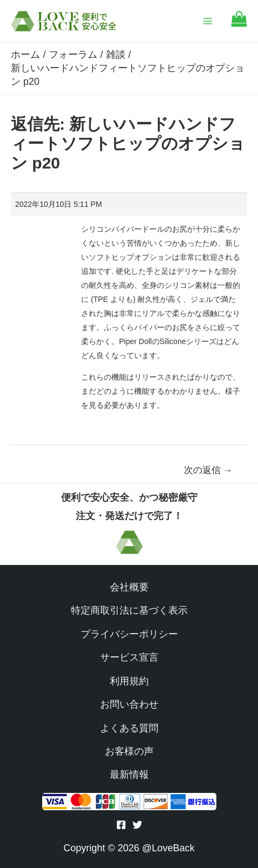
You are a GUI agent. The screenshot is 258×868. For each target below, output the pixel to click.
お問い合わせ (129, 704)
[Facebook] (121, 825)
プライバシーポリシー (129, 634)
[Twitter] (137, 825)
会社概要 (129, 587)
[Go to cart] (239, 24)
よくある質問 (129, 728)
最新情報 (129, 775)
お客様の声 (129, 751)
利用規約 (129, 681)
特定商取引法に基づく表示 (129, 610)
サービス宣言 (129, 657)
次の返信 (208, 470)
